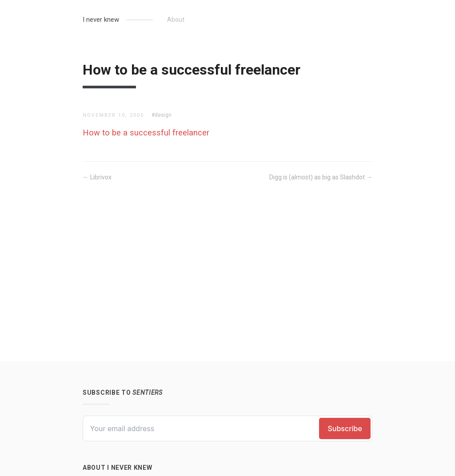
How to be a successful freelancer (146, 133)
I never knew (101, 20)
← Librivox (97, 177)
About (176, 20)
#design (162, 115)
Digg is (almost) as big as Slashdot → (321, 177)
